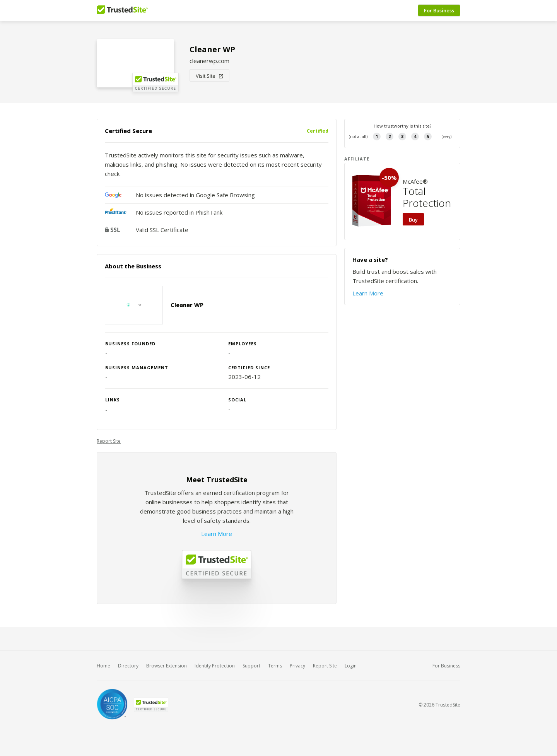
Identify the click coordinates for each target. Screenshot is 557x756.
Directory (128, 666)
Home (103, 666)
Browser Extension (167, 666)
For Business (439, 10)
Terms (275, 666)
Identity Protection (215, 666)
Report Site (109, 441)
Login (351, 666)
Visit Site (209, 76)
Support (251, 666)
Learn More (217, 534)
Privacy (297, 666)
